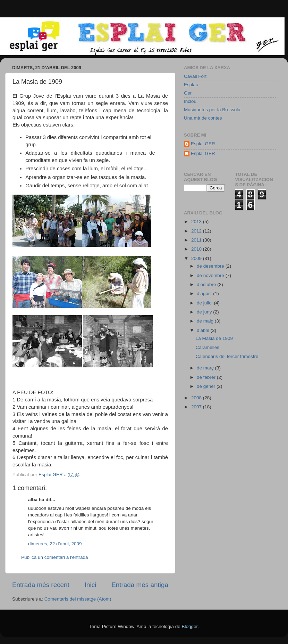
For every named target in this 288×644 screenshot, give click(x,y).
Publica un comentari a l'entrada (54, 557)
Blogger (189, 626)
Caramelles (207, 347)
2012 (197, 231)
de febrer (207, 377)
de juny (205, 312)
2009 (197, 258)
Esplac (191, 85)
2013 (197, 222)
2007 (197, 407)
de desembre (211, 266)
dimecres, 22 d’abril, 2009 (55, 544)
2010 (197, 249)
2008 (197, 398)
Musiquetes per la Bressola (212, 110)
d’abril (204, 330)
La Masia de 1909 (214, 338)
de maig (206, 321)
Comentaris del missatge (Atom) (78, 599)
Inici (91, 585)
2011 (197, 240)
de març (206, 368)
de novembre (211, 275)
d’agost (205, 294)
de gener (207, 386)
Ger (188, 93)
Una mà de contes (203, 118)
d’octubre (207, 284)
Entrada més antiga (140, 585)
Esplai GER (203, 144)
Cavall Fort (195, 76)
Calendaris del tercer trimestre (227, 356)
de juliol (205, 303)
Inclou (190, 101)
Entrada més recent (41, 585)
